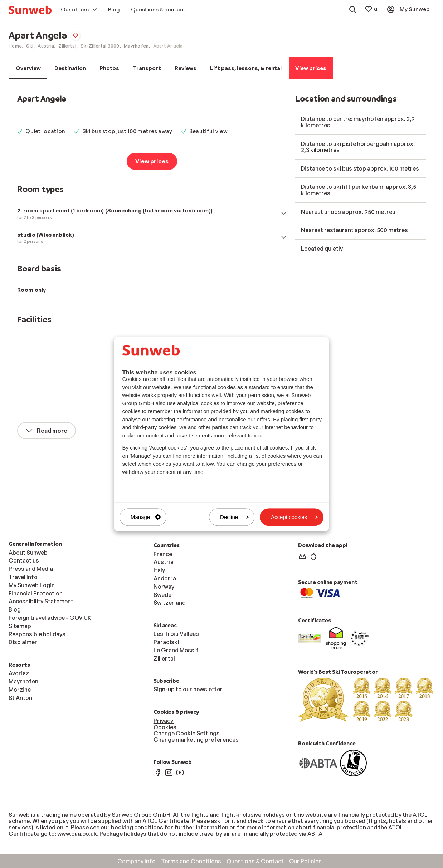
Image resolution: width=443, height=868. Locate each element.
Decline (234, 517)
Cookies (165, 727)
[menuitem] (30, 10)
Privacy (164, 721)
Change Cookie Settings (187, 733)
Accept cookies (294, 517)
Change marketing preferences (196, 740)
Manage (146, 517)
